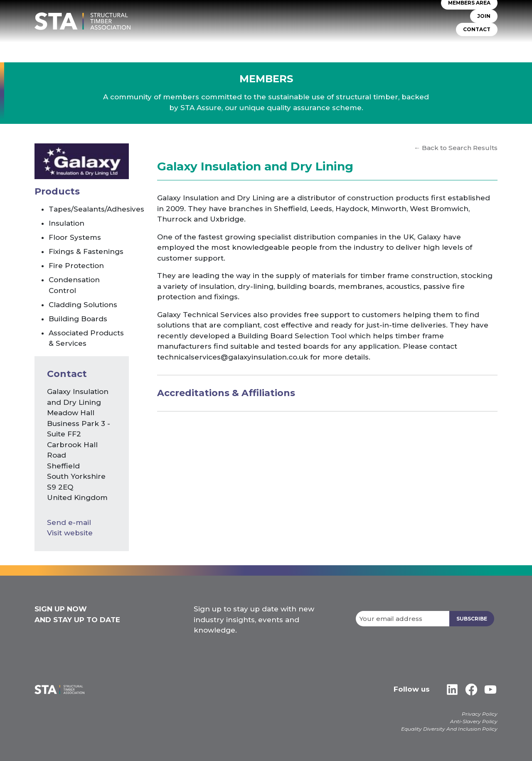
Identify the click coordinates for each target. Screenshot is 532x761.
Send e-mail (69, 522)
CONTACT (477, 30)
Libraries (434, 46)
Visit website (70, 533)
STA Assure (227, 46)
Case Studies (478, 46)
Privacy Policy (480, 714)
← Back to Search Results (456, 148)
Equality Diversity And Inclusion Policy (449, 729)
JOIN (484, 16)
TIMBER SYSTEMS (277, 46)
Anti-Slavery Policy (474, 721)
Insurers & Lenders (381, 46)
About (190, 46)
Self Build (325, 46)
